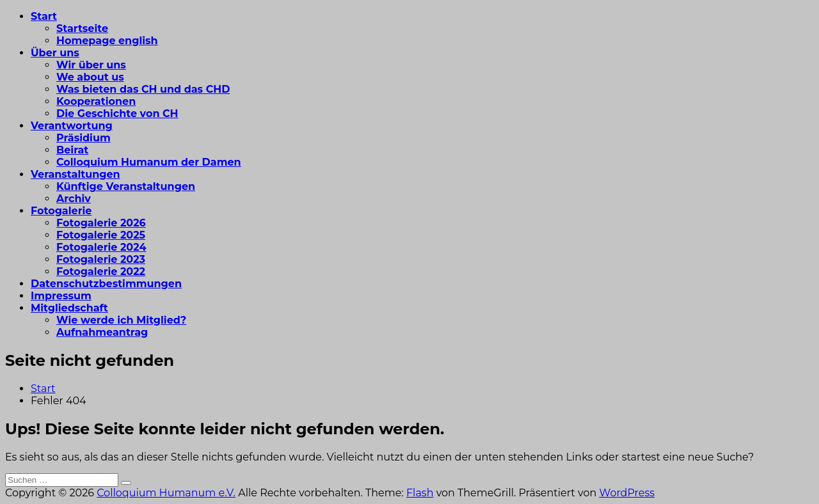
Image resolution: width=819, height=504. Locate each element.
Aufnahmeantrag (102, 332)
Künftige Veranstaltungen (126, 186)
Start (44, 16)
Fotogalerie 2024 (101, 247)
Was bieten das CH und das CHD (143, 89)
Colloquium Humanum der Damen (149, 162)
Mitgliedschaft (69, 308)
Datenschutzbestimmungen (106, 284)
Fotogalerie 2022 (101, 272)
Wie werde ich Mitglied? (121, 320)
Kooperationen (96, 101)
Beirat (72, 150)
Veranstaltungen (76, 174)
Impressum (61, 296)
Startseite (82, 28)
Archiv (74, 199)
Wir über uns (91, 65)
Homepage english (107, 41)
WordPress (627, 493)
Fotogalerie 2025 (101, 235)
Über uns (55, 53)
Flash (420, 493)
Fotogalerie (61, 211)
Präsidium (83, 138)
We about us (90, 77)
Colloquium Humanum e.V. (166, 493)
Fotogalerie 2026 (101, 223)
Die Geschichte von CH (117, 114)
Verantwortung (72, 126)
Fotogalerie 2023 (101, 259)
